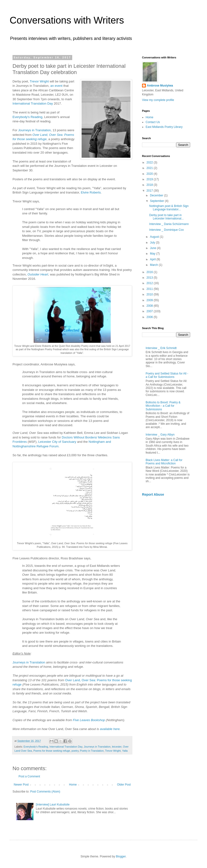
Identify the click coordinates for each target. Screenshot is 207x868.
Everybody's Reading (27, 117)
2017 (150, 191)
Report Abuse (153, 494)
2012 (150, 283)
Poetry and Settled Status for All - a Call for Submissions (167, 375)
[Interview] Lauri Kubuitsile (53, 805)
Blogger (121, 856)
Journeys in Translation (34, 130)
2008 (150, 306)
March (154, 265)
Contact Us (153, 122)
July (153, 243)
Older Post (124, 785)
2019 (150, 179)
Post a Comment (29, 776)
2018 (150, 185)
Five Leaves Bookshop (89, 720)
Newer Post (21, 785)
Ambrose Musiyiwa (160, 86)
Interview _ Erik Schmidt (161, 348)
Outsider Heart (38, 274)
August (155, 237)
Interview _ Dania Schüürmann (169, 224)
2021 (150, 168)
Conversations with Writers (67, 20)
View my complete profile (158, 100)
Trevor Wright (39, 81)
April (153, 259)
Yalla (125, 751)
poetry (75, 751)
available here (110, 729)
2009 (150, 300)
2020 (150, 174)
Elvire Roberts (91, 192)
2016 (150, 272)
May (153, 254)
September (157, 201)
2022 (150, 162)
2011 (150, 289)
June (153, 248)
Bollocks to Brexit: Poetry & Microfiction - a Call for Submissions (163, 406)
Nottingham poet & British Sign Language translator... (169, 208)
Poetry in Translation (92, 751)
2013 (150, 278)
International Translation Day (33, 103)
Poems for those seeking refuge (52, 751)
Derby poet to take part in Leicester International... (166, 217)
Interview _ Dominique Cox (166, 230)
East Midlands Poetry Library (164, 127)
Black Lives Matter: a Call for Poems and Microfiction (164, 462)
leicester (117, 747)
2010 (150, 294)
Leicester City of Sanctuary (57, 442)
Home (73, 785)
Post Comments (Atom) (45, 792)
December (157, 195)
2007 (150, 311)
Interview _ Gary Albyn (160, 435)
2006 (150, 317)
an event (56, 86)
